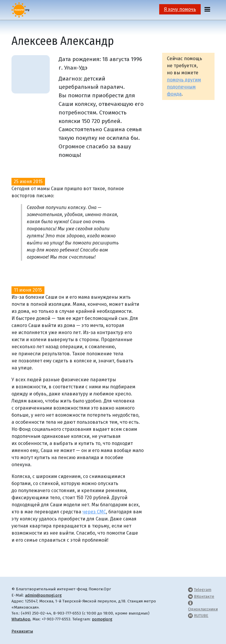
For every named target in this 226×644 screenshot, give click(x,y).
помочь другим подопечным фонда (184, 87)
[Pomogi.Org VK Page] (190, 596)
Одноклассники (203, 609)
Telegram (203, 590)
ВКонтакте (204, 596)
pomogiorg (102, 619)
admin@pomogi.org (43, 595)
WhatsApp (21, 619)
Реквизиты (22, 631)
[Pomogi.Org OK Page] (190, 603)
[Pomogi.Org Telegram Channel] (190, 590)
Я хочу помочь (180, 9)
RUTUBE (201, 616)
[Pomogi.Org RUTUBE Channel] (190, 616)
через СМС (94, 512)
